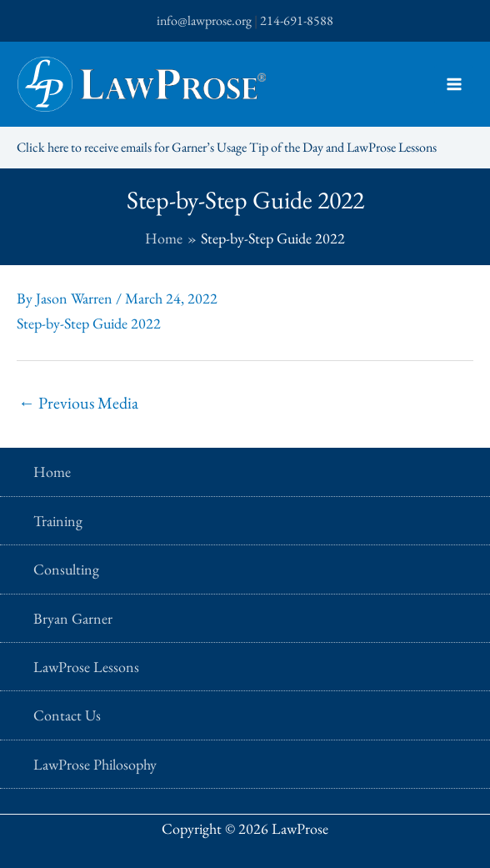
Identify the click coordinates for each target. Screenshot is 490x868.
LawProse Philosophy (95, 764)
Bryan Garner (73, 618)
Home (52, 472)
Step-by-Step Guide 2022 (89, 323)
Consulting (66, 569)
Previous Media (78, 403)
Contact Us (67, 715)
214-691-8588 (297, 20)
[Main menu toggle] (454, 85)
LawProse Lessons (86, 667)
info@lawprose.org (204, 20)
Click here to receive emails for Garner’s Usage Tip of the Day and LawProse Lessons (227, 147)
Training (58, 521)
